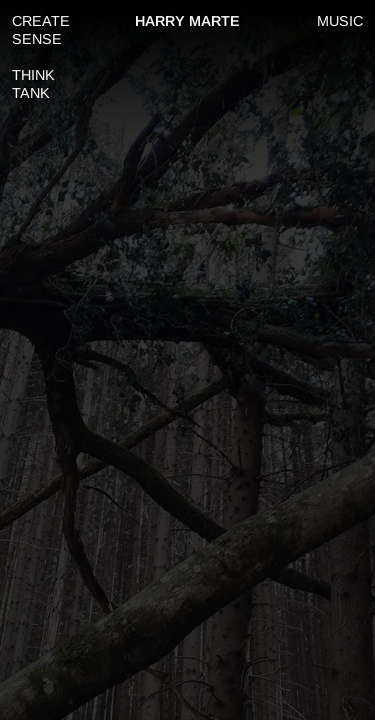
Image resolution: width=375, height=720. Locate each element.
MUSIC (340, 21)
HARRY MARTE (187, 21)
